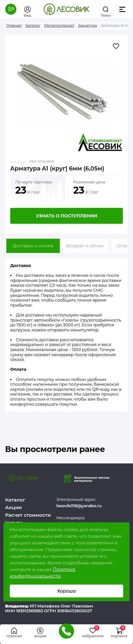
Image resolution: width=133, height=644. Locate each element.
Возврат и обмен (85, 246)
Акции (13, 507)
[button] (11, 9)
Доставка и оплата (33, 246)
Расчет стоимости (28, 515)
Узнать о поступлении (66, 216)
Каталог (15, 500)
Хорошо (67, 591)
